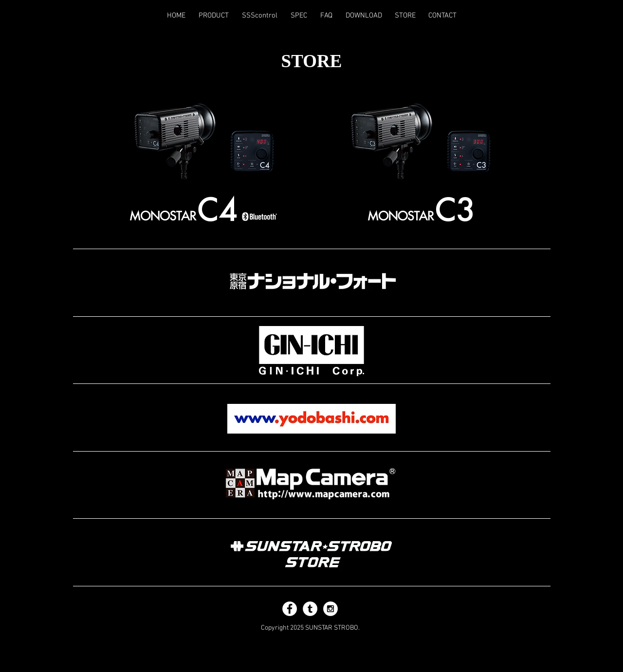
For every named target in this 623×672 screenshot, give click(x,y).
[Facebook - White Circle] (290, 609)
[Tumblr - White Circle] (310, 609)
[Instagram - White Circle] (330, 609)
